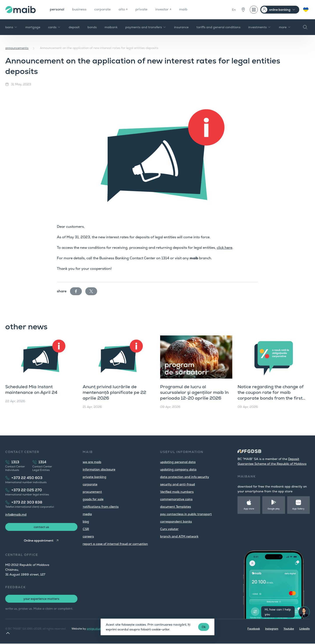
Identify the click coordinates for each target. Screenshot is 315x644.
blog (86, 521)
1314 (42, 462)
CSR (86, 529)
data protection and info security (185, 477)
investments (260, 27)
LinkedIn (304, 629)
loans (11, 27)
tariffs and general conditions (218, 27)
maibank (111, 27)
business (80, 10)
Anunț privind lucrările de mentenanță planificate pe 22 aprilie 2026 (114, 392)
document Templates (176, 507)
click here (225, 248)
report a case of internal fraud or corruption (115, 544)
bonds (92, 27)
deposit (74, 27)
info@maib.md (16, 514)
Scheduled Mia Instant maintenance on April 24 (31, 390)
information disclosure (99, 469)
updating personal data (178, 462)
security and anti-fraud (178, 484)
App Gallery (298, 509)
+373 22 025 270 (27, 490)
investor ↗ (165, 10)
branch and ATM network (179, 536)
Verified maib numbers (177, 492)
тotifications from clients (101, 507)
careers (88, 536)
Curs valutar (169, 529)
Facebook (254, 629)
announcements (17, 48)
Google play (274, 509)
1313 (15, 462)
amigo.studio (95, 629)
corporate (104, 10)
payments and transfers (146, 27)
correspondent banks (176, 521)
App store (249, 509)
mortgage (33, 27)
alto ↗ (124, 10)
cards (54, 27)
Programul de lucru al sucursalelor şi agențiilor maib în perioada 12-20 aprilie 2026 (194, 392)
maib (185, 10)
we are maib (92, 462)
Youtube (289, 629)
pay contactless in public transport (186, 514)
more (285, 27)
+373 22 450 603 (27, 478)
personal (57, 10)
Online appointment (39, 541)
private (143, 10)
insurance (181, 27)
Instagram (272, 629)
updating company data (178, 469)
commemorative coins (176, 499)
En (234, 10)
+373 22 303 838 (27, 502)
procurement (92, 492)
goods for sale (93, 499)
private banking (94, 477)
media (87, 514)
